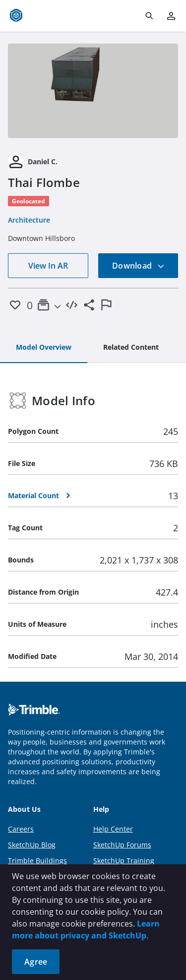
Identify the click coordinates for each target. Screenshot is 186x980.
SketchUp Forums (122, 845)
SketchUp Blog (32, 845)
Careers (21, 829)
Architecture (29, 220)
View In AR (48, 266)
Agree (36, 962)
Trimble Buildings (37, 861)
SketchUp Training (124, 861)
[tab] (44, 348)
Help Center (113, 829)
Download (138, 266)
